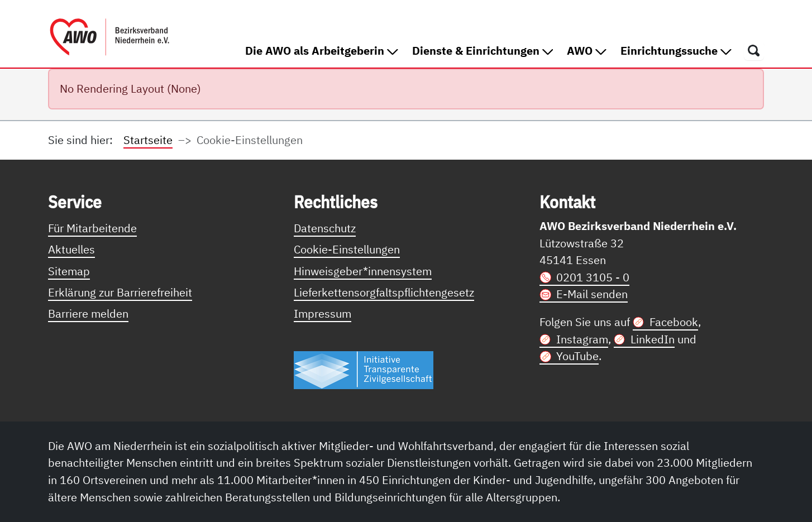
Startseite (148, 140)
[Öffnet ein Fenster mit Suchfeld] (754, 50)
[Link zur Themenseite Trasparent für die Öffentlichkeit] (364, 370)
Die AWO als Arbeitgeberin (322, 51)
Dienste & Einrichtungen (483, 51)
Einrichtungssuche (676, 51)
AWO (587, 51)
